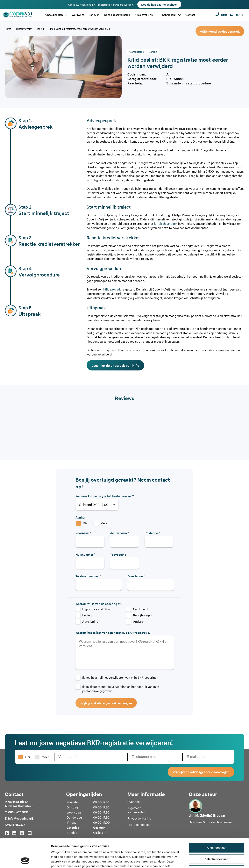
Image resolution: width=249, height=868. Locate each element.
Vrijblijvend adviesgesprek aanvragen (106, 703)
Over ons (133, 801)
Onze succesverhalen (117, 15)
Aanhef (80, 517)
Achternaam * (119, 533)
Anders (138, 621)
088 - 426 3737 (229, 15)
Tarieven (94, 15)
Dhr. (86, 523)
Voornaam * (83, 533)
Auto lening (90, 621)
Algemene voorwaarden (136, 810)
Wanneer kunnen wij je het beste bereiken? (105, 496)
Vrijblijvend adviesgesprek (220, 31)
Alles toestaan (217, 820)
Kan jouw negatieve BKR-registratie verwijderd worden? (125, 4)
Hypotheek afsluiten (96, 609)
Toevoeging (118, 554)
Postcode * (152, 533)
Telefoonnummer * (88, 576)
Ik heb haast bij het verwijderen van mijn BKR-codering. (120, 677)
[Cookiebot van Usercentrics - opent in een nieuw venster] (25, 860)
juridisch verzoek (166, 223)
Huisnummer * (85, 554)
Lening (87, 615)
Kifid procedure (114, 289)
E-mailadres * (136, 576)
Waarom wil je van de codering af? (99, 604)
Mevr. (104, 523)
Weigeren (216, 843)
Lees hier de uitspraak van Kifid (115, 365)
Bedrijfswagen (143, 615)
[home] (8, 29)
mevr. (45, 757)
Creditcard (140, 609)
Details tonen (210, 860)
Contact (191, 15)
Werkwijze (78, 15)
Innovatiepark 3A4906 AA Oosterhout (19, 804)
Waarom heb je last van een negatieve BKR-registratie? (113, 632)
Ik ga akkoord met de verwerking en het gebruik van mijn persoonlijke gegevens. (121, 689)
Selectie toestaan (217, 832)
